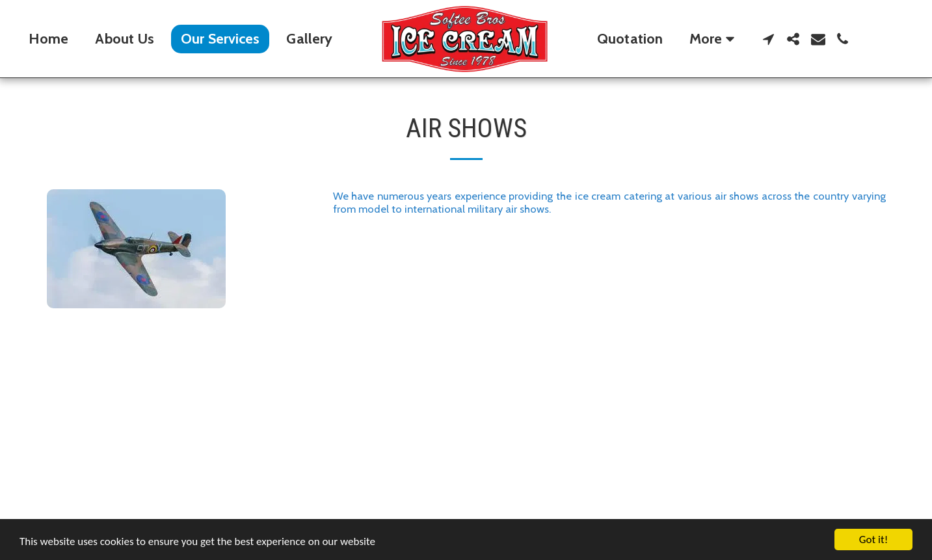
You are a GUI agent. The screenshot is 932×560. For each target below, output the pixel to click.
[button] (769, 39)
